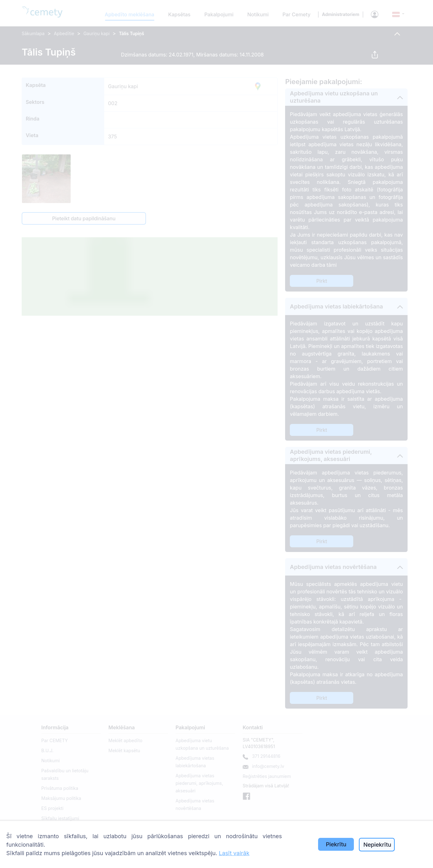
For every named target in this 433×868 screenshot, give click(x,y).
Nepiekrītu (377, 845)
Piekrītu (336, 844)
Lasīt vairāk (234, 853)
